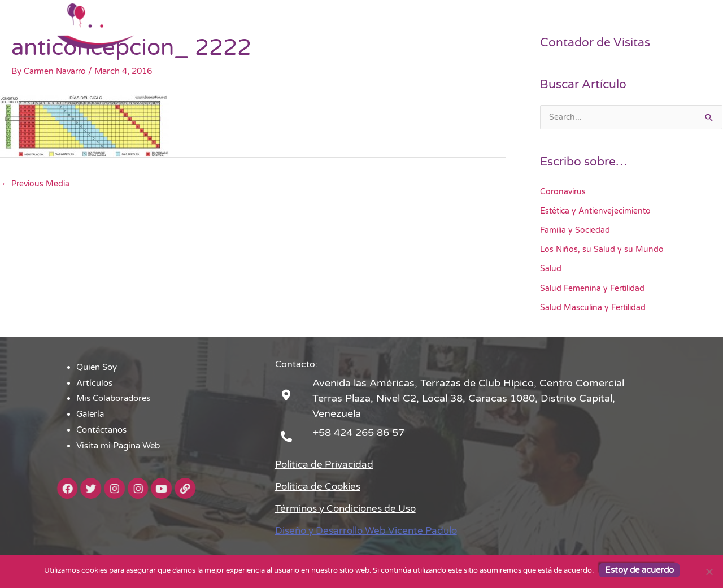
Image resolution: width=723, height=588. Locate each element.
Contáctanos (538, 25)
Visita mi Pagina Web (622, 25)
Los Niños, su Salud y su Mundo (603, 249)
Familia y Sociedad (577, 230)
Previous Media (37, 184)
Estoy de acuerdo (639, 570)
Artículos (342, 25)
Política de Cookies (321, 485)
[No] (709, 572)
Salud (551, 268)
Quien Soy (287, 25)
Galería (482, 25)
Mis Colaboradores (414, 25)
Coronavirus (564, 192)
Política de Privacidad (326, 463)
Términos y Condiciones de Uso (351, 507)
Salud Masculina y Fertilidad (595, 306)
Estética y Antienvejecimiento (599, 211)
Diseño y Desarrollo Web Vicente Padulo (372, 529)
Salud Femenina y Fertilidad (594, 287)
